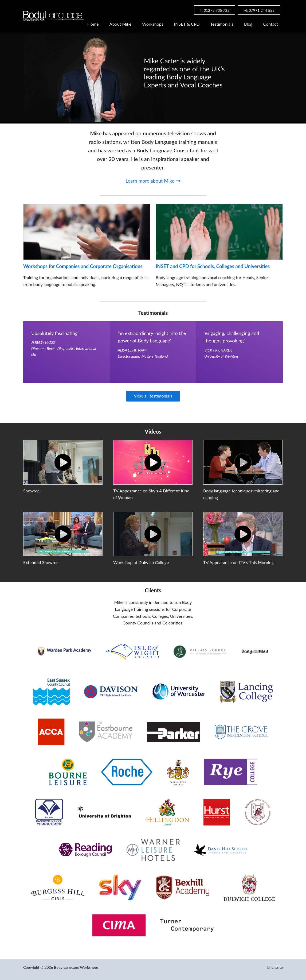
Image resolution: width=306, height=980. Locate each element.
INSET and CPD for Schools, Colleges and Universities (213, 266)
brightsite (275, 967)
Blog (248, 24)
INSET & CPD (187, 24)
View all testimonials (153, 396)
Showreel (32, 491)
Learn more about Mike (153, 181)
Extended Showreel (41, 562)
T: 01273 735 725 (215, 10)
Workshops (153, 24)
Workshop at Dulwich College (141, 562)
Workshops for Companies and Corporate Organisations (83, 266)
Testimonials (222, 24)
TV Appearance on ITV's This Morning (238, 562)
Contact (271, 24)
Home (93, 24)
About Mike (120, 24)
